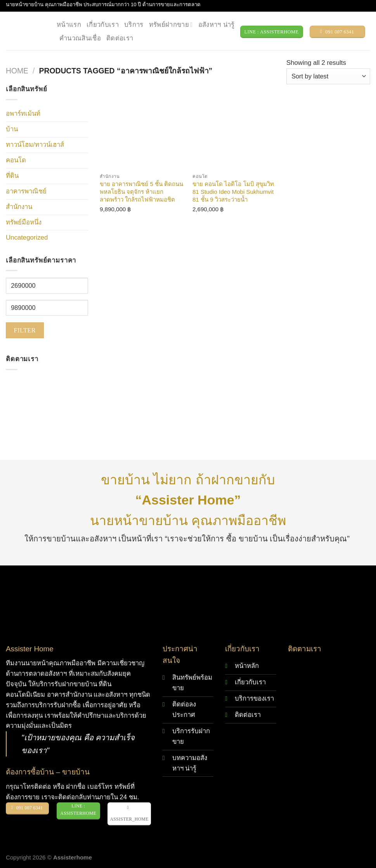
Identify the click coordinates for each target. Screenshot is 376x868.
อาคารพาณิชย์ (26, 191)
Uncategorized (27, 237)
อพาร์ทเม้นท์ (23, 114)
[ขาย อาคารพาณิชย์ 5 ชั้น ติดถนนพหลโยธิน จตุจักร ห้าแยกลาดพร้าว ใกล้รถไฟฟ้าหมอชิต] (142, 127)
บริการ (134, 25)
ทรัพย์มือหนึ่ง (24, 222)
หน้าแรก (69, 25)
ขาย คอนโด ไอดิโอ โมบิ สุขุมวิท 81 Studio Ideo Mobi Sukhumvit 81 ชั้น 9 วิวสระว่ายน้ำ (233, 191)
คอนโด (16, 160)
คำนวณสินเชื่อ (80, 38)
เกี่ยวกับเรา (103, 25)
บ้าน (12, 129)
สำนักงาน (19, 207)
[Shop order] (328, 76)
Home (17, 71)
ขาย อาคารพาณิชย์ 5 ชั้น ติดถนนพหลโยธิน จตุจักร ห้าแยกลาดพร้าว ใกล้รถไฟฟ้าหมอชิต (141, 191)
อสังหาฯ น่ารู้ (217, 25)
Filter (25, 330)
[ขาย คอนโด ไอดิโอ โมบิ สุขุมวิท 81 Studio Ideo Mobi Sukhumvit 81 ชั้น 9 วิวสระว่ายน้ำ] (235, 127)
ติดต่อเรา (120, 38)
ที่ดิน (12, 176)
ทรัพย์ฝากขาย (171, 25)
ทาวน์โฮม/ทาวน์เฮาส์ (35, 145)
